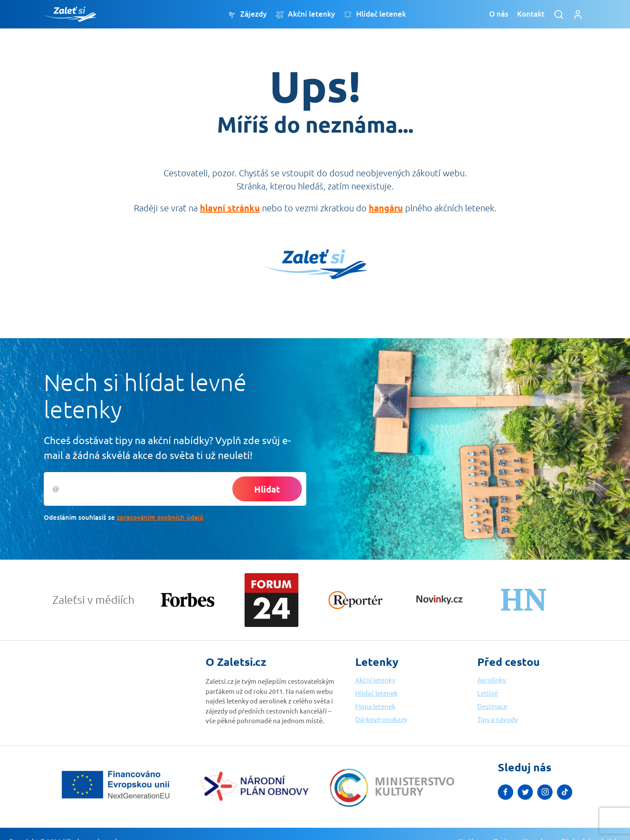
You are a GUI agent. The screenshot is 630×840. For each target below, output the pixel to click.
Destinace (492, 706)
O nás (499, 14)
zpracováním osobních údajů (160, 517)
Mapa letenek (375, 706)
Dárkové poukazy (381, 719)
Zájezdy (247, 14)
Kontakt (531, 14)
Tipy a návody (497, 719)
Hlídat (267, 489)
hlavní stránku (230, 208)
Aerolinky (492, 680)
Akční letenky (305, 14)
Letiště (488, 693)
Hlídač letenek (375, 14)
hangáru (386, 208)
